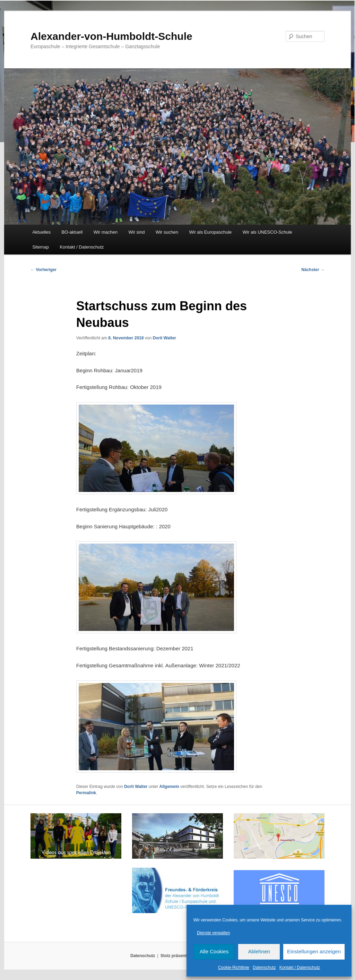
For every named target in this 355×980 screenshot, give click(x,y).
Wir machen (106, 232)
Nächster (313, 270)
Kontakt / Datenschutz (300, 968)
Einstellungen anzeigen (314, 951)
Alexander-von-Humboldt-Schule (111, 36)
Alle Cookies (214, 951)
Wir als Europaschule (210, 232)
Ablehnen (259, 951)
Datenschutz (264, 968)
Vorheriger (44, 270)
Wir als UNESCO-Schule (267, 232)
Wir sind (137, 232)
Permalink (86, 793)
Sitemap (41, 247)
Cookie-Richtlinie (234, 968)
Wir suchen (167, 232)
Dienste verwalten (213, 933)
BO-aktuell (72, 232)
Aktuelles (41, 232)
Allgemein (169, 787)
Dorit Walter (164, 338)
